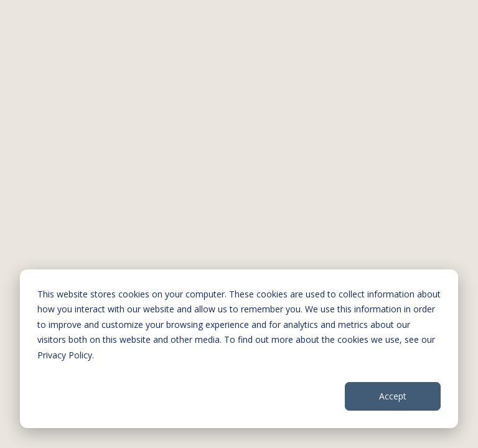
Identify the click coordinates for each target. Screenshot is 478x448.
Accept (393, 396)
